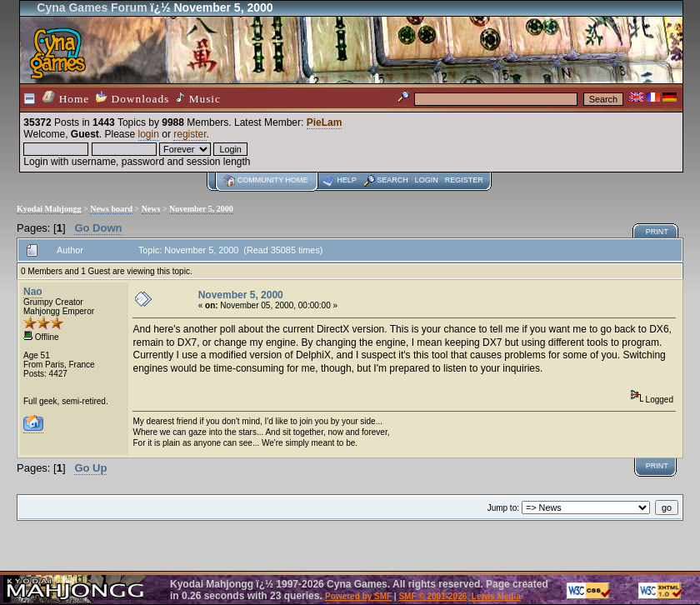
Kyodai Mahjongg (49, 209)
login (149, 134)
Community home (273, 180)
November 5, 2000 (201, 209)
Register (464, 180)
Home (66, 98)
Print (657, 232)
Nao (33, 292)
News (151, 209)
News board (111, 209)
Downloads (132, 98)
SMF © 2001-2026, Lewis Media (459, 596)
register (190, 134)
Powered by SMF (358, 596)
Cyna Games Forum (92, 7)
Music (198, 98)
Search (392, 180)
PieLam (325, 122)
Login (427, 180)
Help (347, 180)
